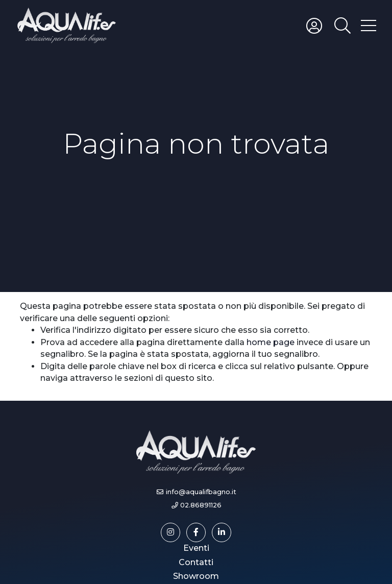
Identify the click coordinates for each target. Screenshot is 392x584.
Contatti (196, 562)
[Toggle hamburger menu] (369, 25)
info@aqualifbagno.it (201, 492)
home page (271, 342)
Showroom (196, 576)
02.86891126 (201, 505)
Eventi (196, 548)
